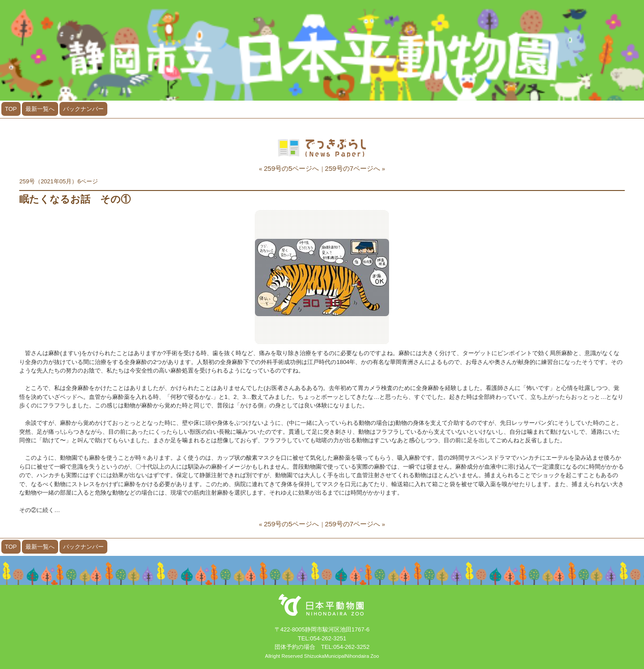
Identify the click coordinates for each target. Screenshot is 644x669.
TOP (11, 109)
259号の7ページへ (353, 168)
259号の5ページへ (292, 168)
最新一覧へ (40, 109)
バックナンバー (83, 109)
